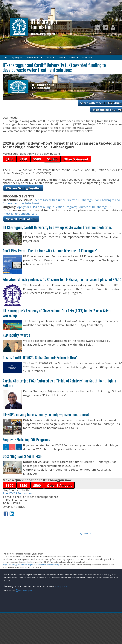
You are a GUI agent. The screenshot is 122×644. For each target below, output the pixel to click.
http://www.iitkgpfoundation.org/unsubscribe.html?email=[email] (31, 565)
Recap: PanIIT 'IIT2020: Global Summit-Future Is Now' (40, 358)
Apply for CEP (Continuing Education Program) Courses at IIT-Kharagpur (64, 207)
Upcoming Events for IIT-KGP (23, 457)
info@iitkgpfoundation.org (20, 214)
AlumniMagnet (24, 591)
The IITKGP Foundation (18, 493)
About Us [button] (87, 57)
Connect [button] (74, 57)
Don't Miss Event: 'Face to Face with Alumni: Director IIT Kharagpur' (50, 251)
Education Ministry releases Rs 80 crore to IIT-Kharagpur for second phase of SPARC (62, 280)
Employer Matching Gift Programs (26, 440)
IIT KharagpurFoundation (44, 27)
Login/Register (17, 57)
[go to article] (86, 533)
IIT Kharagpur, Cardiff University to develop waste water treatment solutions (57, 228)
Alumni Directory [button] (35, 57)
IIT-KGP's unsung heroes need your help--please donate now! (46, 415)
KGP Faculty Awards (16, 335)
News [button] (62, 57)
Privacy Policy (61, 586)
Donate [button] (50, 57)
